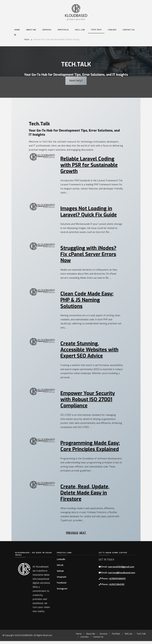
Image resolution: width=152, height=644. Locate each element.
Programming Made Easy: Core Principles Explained (90, 449)
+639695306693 (117, 581)
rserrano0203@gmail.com (121, 570)
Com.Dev (112, 30)
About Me (31, 30)
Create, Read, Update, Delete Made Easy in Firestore (85, 496)
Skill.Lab (80, 30)
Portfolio (63, 30)
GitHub (60, 574)
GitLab (60, 568)
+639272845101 (117, 587)
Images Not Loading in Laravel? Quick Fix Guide (89, 212)
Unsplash (62, 580)
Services (47, 30)
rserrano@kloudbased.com (121, 576)
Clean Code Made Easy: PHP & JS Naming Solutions (87, 301)
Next (83, 536)
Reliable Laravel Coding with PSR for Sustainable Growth (90, 165)
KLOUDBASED (76, 15)
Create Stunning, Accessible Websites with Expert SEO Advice (90, 351)
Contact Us (129, 30)
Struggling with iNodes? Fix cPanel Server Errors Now (89, 255)
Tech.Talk (96, 30)
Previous (72, 536)
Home (17, 30)
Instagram (62, 591)
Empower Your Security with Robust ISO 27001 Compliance (88, 402)
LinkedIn (61, 562)
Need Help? (76, 73)
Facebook (62, 586)
